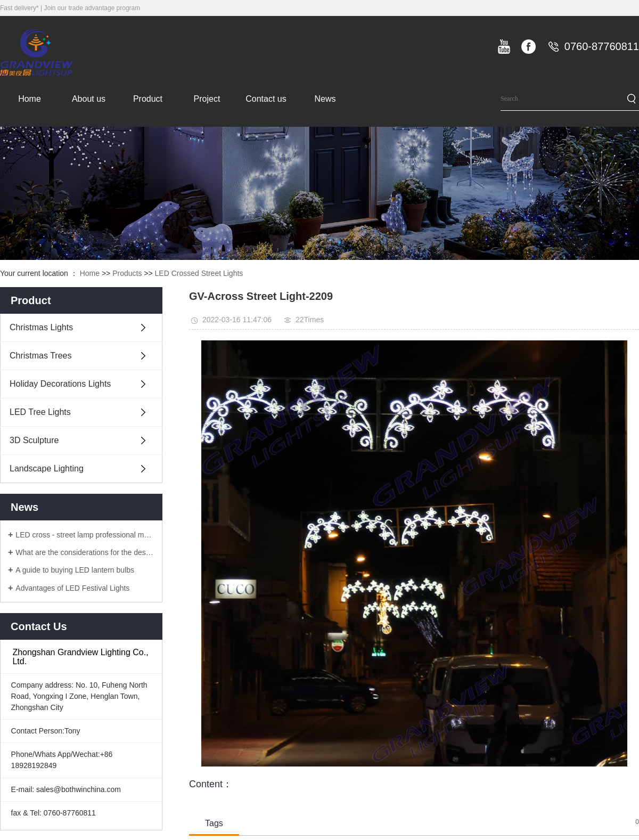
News (325, 99)
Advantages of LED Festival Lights (72, 588)
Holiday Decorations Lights (60, 384)
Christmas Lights (41, 327)
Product (148, 99)
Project (207, 99)
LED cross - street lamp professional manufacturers (85, 535)
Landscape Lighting (47, 468)
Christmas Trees (40, 356)
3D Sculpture (34, 440)
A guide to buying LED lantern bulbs (75, 570)
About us (89, 99)
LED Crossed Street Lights (199, 273)
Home (30, 99)
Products (127, 273)
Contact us (266, 99)
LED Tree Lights (40, 412)
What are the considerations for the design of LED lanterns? (85, 552)
